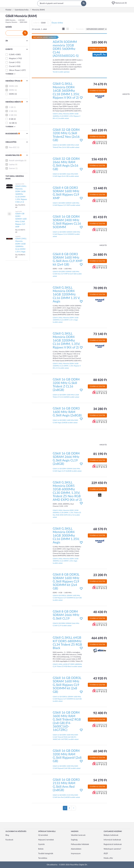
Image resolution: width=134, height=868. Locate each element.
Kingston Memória (11, 22)
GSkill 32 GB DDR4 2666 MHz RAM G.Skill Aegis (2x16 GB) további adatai (66, 175)
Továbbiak (10, 74)
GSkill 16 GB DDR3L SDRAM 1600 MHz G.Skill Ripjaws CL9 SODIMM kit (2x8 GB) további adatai (67, 699)
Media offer (108, 858)
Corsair (12, 62)
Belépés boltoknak (111, 835)
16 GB (12, 123)
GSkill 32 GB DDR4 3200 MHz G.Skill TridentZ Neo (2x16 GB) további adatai (66, 146)
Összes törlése (57, 23)
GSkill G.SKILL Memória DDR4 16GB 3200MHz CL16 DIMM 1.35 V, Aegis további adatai (66, 320)
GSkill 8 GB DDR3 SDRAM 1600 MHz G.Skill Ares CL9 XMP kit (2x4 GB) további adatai (67, 274)
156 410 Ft (99, 159)
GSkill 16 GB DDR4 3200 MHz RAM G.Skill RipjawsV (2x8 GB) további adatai (67, 767)
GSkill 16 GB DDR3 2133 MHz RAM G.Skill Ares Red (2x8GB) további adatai (66, 796)
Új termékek (43, 835)
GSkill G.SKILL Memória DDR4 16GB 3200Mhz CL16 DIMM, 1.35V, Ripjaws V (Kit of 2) (66, 341)
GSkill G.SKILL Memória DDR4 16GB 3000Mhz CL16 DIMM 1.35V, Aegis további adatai (66, 561)
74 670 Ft (100, 84)
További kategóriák (46, 854)
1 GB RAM (21, 20)
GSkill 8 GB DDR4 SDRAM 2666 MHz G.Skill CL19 (66, 615)
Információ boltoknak (112, 840)
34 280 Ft (100, 409)
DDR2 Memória (11, 20)
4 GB (11, 115)
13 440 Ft (100, 188)
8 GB (11, 119)
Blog (7, 835)
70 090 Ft (100, 288)
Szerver (12, 168)
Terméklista (43, 858)
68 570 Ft (100, 529)
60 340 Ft (100, 751)
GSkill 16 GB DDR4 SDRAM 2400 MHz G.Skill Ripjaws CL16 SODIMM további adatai (66, 234)
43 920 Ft (100, 679)
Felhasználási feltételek (80, 844)
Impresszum (76, 854)
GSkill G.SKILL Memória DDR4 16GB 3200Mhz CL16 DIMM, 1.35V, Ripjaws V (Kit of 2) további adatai (67, 366)
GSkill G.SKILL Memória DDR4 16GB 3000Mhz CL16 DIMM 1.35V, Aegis (66, 536)
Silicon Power (14, 70)
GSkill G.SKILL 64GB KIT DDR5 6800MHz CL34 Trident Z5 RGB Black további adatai (67, 665)
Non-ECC (13, 147)
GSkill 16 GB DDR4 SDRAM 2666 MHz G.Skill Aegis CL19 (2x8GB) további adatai (67, 470)
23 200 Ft (100, 575)
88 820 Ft (100, 380)
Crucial (12, 66)
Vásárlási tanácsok (78, 835)
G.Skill (11, 55)
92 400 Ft (100, 713)
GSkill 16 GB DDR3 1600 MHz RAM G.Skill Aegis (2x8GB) (67, 412)
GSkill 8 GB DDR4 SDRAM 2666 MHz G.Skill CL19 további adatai (66, 624)
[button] (120, 3)
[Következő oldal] (74, 808)
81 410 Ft (100, 217)
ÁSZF (106, 854)
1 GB (11, 107)
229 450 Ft (99, 483)
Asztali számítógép (16, 161)
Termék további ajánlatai (61, 72)
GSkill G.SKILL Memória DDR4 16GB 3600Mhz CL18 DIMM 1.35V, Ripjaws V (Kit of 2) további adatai (67, 116)
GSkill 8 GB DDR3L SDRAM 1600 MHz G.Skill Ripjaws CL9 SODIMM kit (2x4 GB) (66, 582)
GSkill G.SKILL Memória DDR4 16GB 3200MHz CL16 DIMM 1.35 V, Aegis (66, 295)
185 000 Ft (99, 43)
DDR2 (12, 90)
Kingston (13, 59)
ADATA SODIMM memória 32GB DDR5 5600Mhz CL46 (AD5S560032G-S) (66, 49)
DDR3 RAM (23, 22)
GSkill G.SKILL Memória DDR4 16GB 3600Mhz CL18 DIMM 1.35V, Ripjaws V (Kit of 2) (66, 91)
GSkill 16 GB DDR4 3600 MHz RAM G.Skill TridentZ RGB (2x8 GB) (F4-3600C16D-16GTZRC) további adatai (66, 737)
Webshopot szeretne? (112, 849)
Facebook (9, 840)
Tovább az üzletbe (97, 49)
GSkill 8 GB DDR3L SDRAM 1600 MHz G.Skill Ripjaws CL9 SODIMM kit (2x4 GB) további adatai (67, 598)
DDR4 (12, 86)
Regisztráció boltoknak (113, 844)
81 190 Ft (100, 454)
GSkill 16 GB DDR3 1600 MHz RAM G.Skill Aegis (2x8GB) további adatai (65, 421)
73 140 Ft (100, 334)
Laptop (12, 165)
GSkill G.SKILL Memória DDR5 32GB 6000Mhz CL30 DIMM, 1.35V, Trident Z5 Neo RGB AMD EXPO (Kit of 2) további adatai (67, 514)
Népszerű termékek (46, 840)
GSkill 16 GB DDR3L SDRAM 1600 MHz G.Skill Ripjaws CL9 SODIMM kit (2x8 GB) (67, 685)
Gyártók (41, 844)
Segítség (74, 840)
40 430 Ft (100, 612)
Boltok (41, 849)
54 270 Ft (100, 780)
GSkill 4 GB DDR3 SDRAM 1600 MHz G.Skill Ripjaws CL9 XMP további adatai (66, 204)
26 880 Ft (100, 255)
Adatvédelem (76, 849)
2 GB (11, 111)
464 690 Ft (99, 638)
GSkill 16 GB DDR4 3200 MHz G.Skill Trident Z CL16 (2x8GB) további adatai (66, 396)
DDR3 (12, 94)
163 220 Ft (99, 130)
